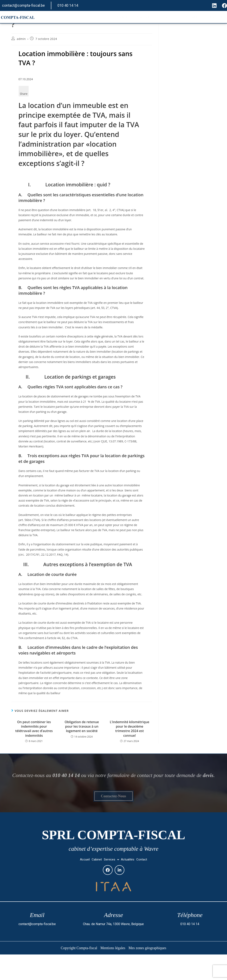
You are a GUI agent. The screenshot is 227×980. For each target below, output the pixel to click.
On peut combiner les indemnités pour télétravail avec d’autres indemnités (34, 729)
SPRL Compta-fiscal (113, 854)
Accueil (111, 17)
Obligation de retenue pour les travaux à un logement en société (82, 726)
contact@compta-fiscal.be (23, 5)
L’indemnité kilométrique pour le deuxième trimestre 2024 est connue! (130, 729)
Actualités (188, 17)
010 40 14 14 (68, 5)
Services (160, 17)
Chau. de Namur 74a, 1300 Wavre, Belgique (113, 950)
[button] (111, 884)
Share (24, 94)
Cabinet (134, 17)
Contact (214, 17)
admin (21, 39)
